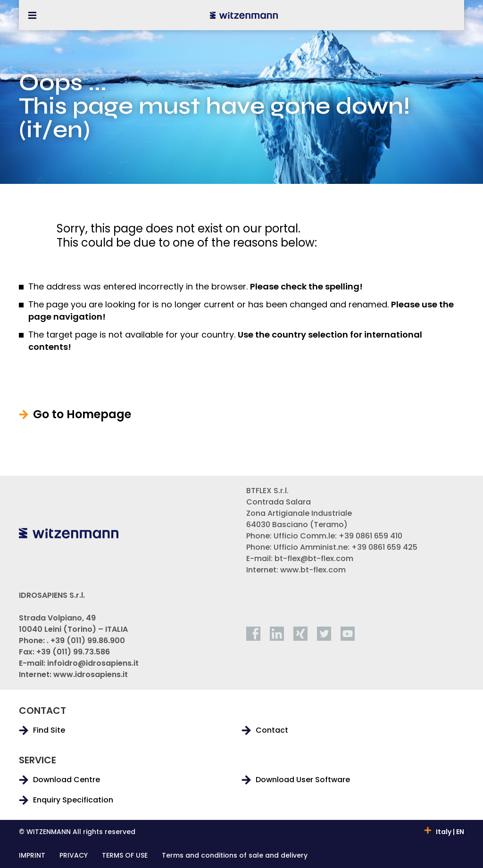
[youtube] (348, 634)
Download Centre (67, 780)
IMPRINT (32, 856)
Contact (272, 730)
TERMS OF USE (125, 856)
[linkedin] (277, 634)
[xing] (300, 634)
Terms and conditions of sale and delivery (235, 856)
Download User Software (303, 780)
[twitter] (324, 634)
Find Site (49, 730)
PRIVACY (74, 856)
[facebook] (253, 634)
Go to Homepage (82, 414)
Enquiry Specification (73, 800)
